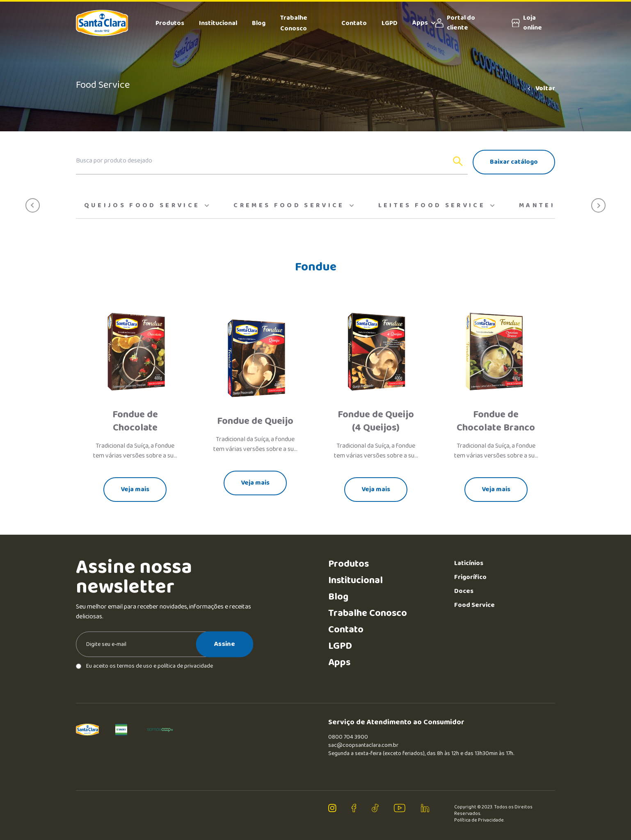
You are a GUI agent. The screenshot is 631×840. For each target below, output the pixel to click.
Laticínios (469, 563)
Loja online (527, 23)
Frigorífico (470, 577)
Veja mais (135, 489)
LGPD (390, 23)
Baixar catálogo (514, 162)
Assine (225, 644)
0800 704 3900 (348, 737)
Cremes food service (293, 206)
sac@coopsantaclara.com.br (363, 745)
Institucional (218, 23)
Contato (354, 23)
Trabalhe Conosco (294, 23)
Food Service (474, 605)
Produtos (170, 23)
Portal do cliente (455, 23)
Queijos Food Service (147, 206)
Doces (464, 591)
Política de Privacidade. (479, 820)
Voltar (541, 89)
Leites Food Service (436, 206)
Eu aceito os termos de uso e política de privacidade (144, 666)
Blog (259, 23)
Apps (424, 23)
